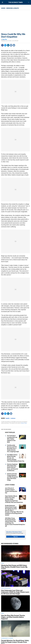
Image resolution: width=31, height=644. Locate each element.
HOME (3, 8)
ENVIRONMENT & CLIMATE (7, 638)
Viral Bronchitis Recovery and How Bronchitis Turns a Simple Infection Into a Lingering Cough (13, 448)
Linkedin (8, 45)
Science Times (24, 423)
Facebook (2, 45)
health (7, 418)
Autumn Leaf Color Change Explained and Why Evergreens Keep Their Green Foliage (12, 477)
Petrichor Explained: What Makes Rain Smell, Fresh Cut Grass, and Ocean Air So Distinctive (12, 467)
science (13, 418)
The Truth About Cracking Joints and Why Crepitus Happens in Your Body (12, 439)
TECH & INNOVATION (6, 588)
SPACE (3, 563)
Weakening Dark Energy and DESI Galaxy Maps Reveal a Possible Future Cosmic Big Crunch (14, 567)
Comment (11, 45)
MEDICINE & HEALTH (13, 8)
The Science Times (16, 2)
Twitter (5, 45)
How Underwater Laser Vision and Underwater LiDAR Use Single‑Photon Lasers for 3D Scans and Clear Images (15, 592)
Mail (14, 45)
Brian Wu (5, 39)
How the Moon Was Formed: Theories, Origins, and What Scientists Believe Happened (13, 617)
